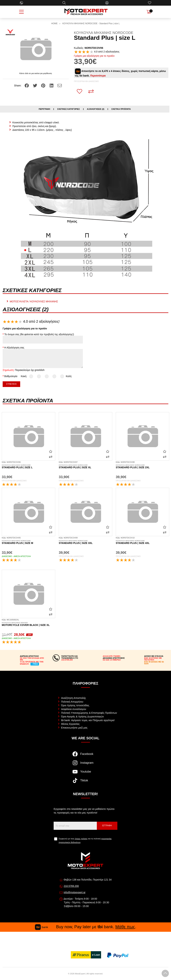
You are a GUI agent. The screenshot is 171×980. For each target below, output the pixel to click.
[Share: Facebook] (27, 85)
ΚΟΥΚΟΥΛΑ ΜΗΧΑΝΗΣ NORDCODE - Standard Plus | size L (91, 24)
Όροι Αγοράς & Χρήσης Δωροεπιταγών (82, 717)
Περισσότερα (98, 76)
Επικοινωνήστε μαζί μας (74, 728)
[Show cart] (149, 12)
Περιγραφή (45, 109)
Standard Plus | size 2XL (142, 466)
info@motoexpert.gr (75, 892)
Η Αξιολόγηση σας (14, 348)
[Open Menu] (21, 12)
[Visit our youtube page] (85, 773)
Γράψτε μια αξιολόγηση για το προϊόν (94, 56)
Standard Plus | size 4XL (142, 542)
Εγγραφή (107, 826)
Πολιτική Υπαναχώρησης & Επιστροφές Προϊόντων (89, 713)
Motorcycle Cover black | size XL (28, 624)
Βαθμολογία (11, 376)
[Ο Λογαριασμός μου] (107, 3)
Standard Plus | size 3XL (85, 542)
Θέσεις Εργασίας (70, 724)
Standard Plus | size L (28, 466)
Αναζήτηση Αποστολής (73, 698)
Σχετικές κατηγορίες (68, 109)
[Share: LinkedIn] (52, 85)
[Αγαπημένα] (150, 3)
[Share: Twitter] (35, 85)
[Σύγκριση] (91, 91)
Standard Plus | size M (28, 542)
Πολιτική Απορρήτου (72, 702)
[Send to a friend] (60, 85)
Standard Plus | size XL (85, 466)
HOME (55, 24)
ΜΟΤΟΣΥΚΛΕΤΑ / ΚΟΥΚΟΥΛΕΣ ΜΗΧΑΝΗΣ (34, 301)
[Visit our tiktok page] (85, 782)
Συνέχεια (11, 384)
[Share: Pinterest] (44, 85)
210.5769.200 (71, 886)
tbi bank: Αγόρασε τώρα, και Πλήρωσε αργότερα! (88, 720)
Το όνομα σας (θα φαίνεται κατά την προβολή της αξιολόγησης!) (39, 334)
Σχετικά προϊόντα (121, 109)
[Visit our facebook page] (85, 756)
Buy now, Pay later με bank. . (85, 927)
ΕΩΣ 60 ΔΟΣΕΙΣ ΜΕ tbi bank (154, 663)
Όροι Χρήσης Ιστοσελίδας (75, 705)
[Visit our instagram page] (85, 765)
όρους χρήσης (81, 839)
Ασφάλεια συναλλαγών (74, 709)
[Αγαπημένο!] (79, 91)
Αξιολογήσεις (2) (96, 109)
